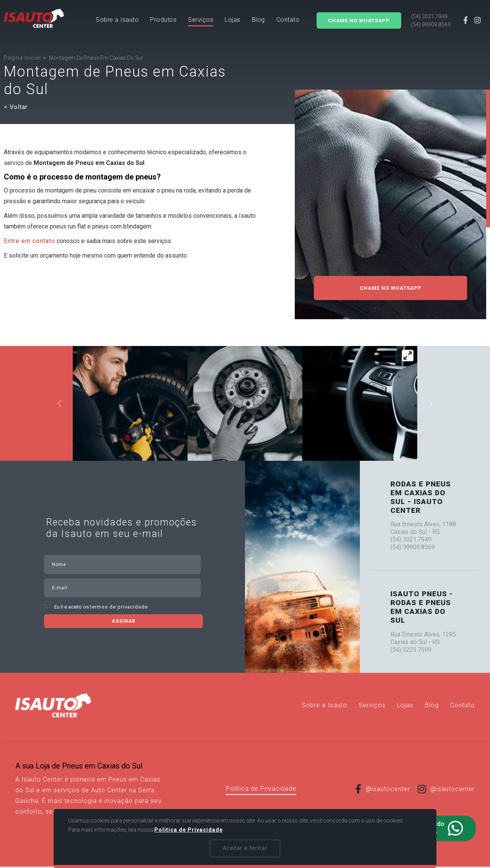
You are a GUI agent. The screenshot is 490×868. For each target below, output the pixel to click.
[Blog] (258, 21)
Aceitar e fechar (245, 848)
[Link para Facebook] (466, 21)
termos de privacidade (119, 607)
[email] (138, 588)
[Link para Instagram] (478, 21)
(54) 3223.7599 (411, 650)
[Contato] (288, 21)
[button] (163, 21)
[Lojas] (233, 21)
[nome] (138, 565)
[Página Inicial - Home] (34, 19)
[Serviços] (201, 21)
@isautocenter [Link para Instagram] (446, 789)
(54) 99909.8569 (431, 24)
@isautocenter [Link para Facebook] (383, 789)
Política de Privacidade (261, 789)
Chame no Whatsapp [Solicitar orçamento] (359, 20)
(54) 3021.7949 (429, 16)
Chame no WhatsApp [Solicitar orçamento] (391, 288)
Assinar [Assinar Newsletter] (124, 621)
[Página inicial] (22, 58)
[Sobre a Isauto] (117, 21)
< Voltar (16, 107)
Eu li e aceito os (101, 607)
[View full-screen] (408, 356)
